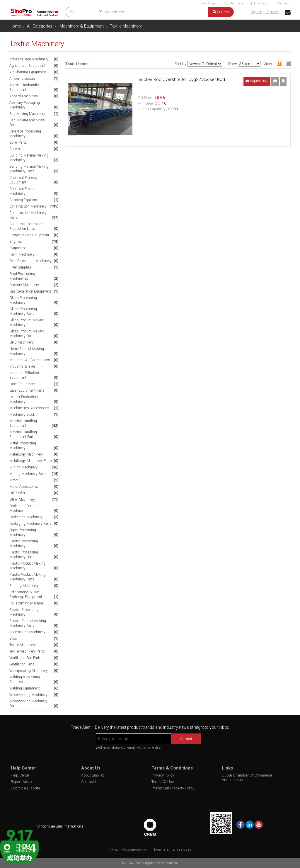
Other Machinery (22, 500)
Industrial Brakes (23, 366)
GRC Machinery (22, 342)
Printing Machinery (24, 586)
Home (15, 26)
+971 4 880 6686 (177, 850)
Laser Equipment (22, 384)
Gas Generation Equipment (30, 291)
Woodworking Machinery (28, 695)
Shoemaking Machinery (27, 632)
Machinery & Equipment (82, 26)
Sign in (256, 12)
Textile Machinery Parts (27, 651)
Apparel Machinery (24, 96)
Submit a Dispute (25, 788)
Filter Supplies (20, 267)
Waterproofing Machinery (29, 671)
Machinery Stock (22, 415)
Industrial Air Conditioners (30, 360)
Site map (283, 3)
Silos (13, 638)
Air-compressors (22, 79)
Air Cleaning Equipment (28, 72)
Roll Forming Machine (26, 603)
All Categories (40, 26)
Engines (16, 242)
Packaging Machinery (26, 517)
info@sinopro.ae (134, 850)
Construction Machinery (28, 206)
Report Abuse (22, 782)
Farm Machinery (22, 254)
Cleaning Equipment (25, 200)
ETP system (263, 3)
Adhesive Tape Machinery (29, 59)
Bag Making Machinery (27, 114)
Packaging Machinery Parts (30, 524)
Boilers (15, 149)
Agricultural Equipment (27, 66)
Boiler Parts (18, 142)
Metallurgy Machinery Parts (31, 461)
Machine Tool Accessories (29, 408)
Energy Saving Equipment (29, 235)
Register (272, 12)
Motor (14, 480)
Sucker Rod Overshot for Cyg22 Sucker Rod (182, 79)
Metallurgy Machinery (26, 454)
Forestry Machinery (24, 285)
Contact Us (90, 782)
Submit (186, 739)
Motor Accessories (24, 487)
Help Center (21, 775)
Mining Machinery (23, 467)
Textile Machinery (126, 26)
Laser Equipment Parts (27, 390)
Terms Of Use (163, 782)
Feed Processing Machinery (30, 261)
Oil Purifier (17, 493)
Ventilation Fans (22, 664)
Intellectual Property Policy (173, 788)
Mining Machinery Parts (28, 474)
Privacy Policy (163, 775)
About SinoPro (93, 775)
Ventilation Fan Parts (25, 658)
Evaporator (18, 248)
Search (221, 12)
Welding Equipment (25, 688)
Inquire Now (257, 81)
